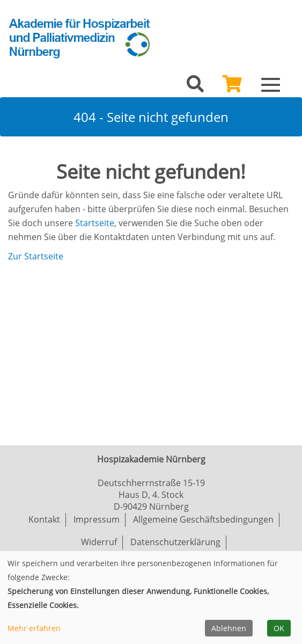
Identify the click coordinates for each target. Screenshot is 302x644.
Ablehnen (229, 628)
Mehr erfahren (34, 628)
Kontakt (44, 519)
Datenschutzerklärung (175, 542)
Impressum (97, 519)
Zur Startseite (36, 256)
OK (279, 628)
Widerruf (99, 542)
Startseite (95, 223)
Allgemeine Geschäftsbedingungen (203, 519)
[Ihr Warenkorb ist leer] (232, 87)
